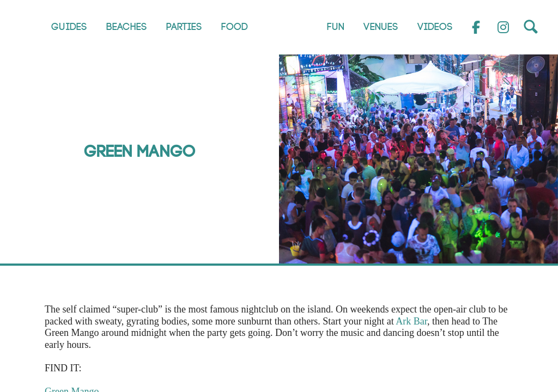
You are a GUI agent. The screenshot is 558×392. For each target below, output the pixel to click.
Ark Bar (411, 321)
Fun (336, 27)
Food (235, 27)
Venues (381, 27)
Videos (435, 27)
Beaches (127, 27)
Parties (184, 27)
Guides (69, 27)
